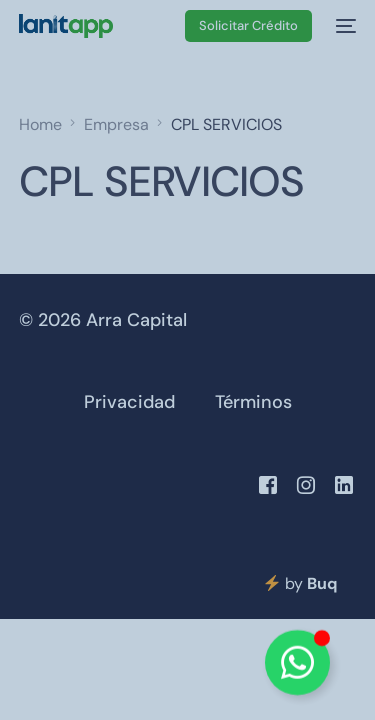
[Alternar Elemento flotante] (297, 662)
